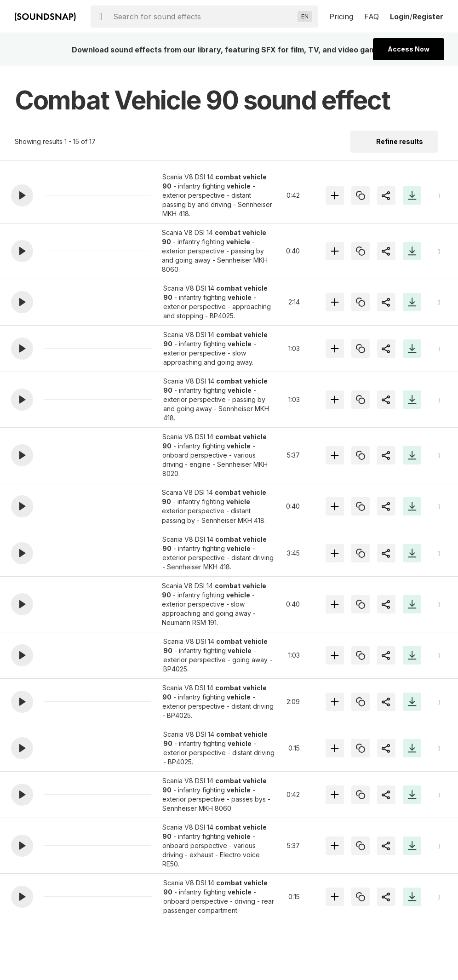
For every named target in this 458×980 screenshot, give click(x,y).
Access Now (409, 49)
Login (400, 17)
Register (428, 17)
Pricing (341, 17)
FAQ (372, 17)
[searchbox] (203, 17)
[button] (22, 195)
